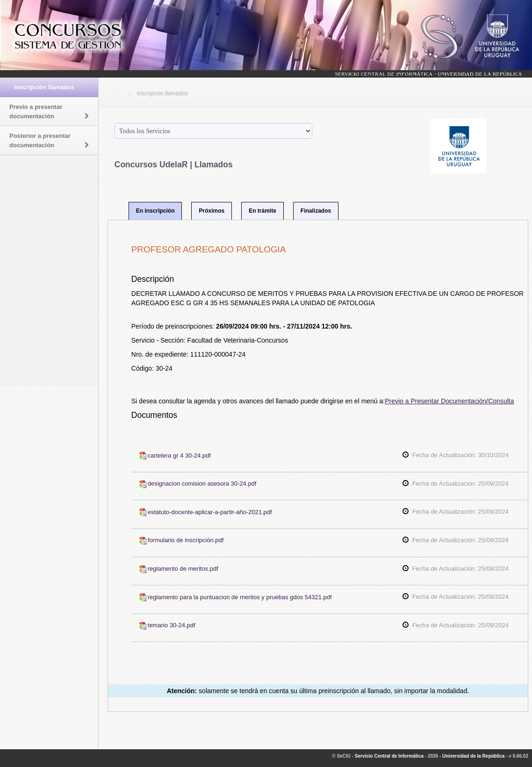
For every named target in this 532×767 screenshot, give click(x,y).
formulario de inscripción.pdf (181, 540)
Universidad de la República (473, 756)
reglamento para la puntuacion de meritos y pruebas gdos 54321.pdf (235, 597)
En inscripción (155, 211)
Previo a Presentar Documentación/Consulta (449, 401)
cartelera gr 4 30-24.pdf (175, 455)
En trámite (262, 211)
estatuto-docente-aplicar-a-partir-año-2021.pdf (205, 512)
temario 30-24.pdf (167, 625)
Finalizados (316, 211)
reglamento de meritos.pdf (178, 569)
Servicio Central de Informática (389, 756)
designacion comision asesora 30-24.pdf (198, 484)
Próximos (212, 211)
